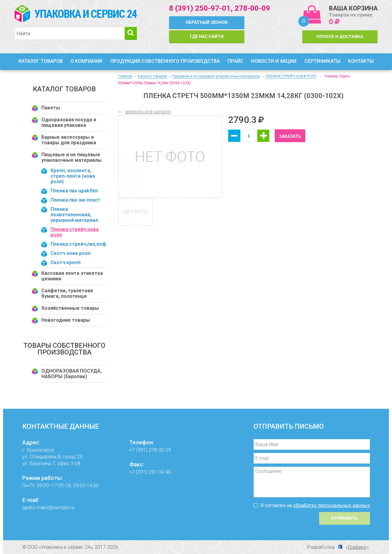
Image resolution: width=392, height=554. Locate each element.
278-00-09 (252, 8)
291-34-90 (160, 472)
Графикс (357, 547)
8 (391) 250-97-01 (200, 8)
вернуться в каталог (148, 112)
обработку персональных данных (332, 505)
